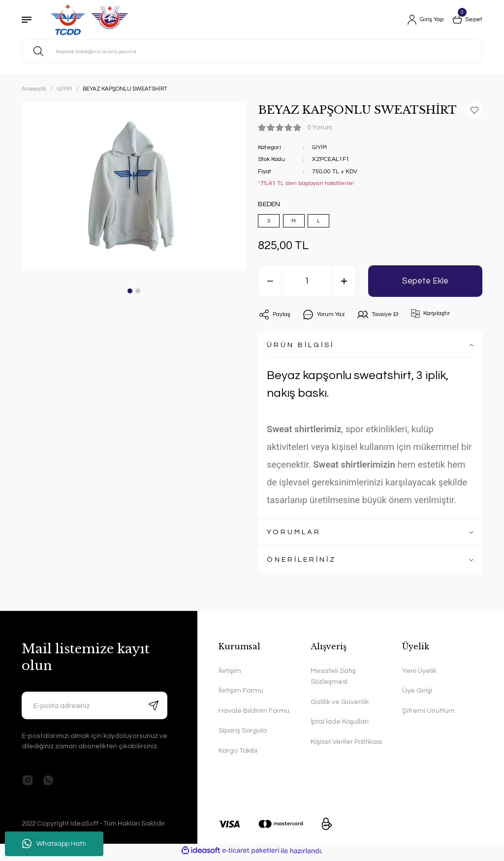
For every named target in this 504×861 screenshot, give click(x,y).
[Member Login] (420, 20)
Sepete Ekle (425, 285)
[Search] (252, 51)
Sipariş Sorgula (243, 734)
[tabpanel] (134, 187)
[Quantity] (307, 285)
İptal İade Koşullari (340, 725)
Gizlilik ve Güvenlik (340, 705)
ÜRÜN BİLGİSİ (300, 349)
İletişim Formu (241, 694)
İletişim (230, 674)
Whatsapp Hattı (54, 844)
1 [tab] (130, 291)
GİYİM (320, 147)
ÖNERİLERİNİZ (301, 563)
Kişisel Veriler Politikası (346, 745)
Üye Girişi (417, 694)
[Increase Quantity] (344, 285)
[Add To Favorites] (474, 110)
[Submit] (154, 709)
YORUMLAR (294, 536)
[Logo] (88, 20)
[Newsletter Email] (94, 709)
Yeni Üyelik (419, 674)
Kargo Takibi (238, 754)
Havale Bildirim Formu (254, 714)
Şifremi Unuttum (428, 714)
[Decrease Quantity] (270, 285)
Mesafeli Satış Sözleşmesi (333, 680)
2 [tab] (138, 291)
